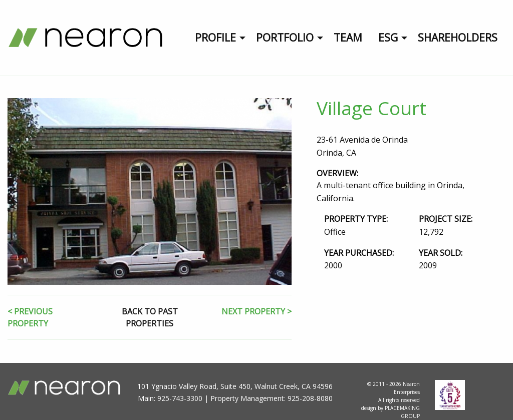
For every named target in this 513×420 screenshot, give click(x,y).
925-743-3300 (180, 398)
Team (348, 38)
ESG (388, 38)
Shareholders (458, 38)
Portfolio (285, 38)
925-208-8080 (310, 398)
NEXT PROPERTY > (256, 311)
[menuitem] (217, 38)
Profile (215, 38)
